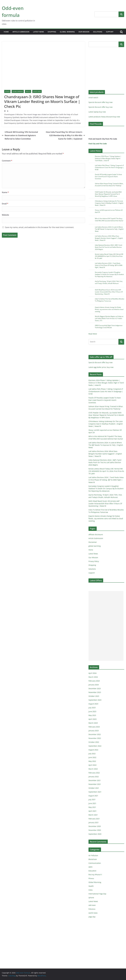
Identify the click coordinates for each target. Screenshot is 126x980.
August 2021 (93, 796)
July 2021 (92, 800)
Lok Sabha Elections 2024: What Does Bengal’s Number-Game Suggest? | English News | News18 (109, 238)
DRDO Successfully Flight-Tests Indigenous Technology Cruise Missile (109, 326)
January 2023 (94, 731)
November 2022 (95, 738)
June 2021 (92, 803)
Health (28, 91)
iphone (91, 898)
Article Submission (21, 32)
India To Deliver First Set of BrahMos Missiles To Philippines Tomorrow (110, 300)
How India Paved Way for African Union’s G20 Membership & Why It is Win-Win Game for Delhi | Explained (65, 135)
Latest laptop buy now (97, 112)
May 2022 (92, 761)
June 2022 (92, 757)
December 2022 (95, 734)
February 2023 (94, 727)
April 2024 (92, 673)
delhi (90, 867)
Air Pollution (93, 855)
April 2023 (92, 719)
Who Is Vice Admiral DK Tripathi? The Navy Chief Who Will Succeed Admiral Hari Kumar (109, 220)
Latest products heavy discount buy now (104, 117)
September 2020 (95, 834)
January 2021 (94, 822)
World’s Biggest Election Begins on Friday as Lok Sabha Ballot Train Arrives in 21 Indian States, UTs (109, 318)
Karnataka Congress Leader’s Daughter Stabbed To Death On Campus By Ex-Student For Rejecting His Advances (109, 274)
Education (92, 871)
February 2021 (94, 819)
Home (6, 32)
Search (121, 14)
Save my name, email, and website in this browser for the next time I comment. (40, 227)
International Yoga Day (97, 894)
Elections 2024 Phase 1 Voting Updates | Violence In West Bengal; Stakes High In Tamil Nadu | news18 (108, 158)
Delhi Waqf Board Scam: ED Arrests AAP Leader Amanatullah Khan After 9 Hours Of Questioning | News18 (109, 292)
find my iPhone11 (95, 875)
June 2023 (92, 711)
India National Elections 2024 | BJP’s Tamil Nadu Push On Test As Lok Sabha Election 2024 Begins (109, 247)
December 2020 (95, 826)
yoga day (92, 917)
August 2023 (93, 704)
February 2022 (94, 773)
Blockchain (93, 859)
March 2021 (93, 815)
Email (5, 204)
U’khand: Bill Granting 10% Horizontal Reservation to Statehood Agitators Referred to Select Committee (20, 135)
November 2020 (95, 830)
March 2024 (93, 677)
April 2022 (92, 765)
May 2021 (92, 807)
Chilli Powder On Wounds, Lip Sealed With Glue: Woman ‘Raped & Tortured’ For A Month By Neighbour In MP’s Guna (108, 194)
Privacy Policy (94, 561)
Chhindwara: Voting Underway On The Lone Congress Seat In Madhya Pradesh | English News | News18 (109, 203)
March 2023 (93, 723)
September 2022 (95, 746)
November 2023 (95, 692)
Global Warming (18, 91)
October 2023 (94, 696)
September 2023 (95, 700)
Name (5, 192)
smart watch (93, 98)
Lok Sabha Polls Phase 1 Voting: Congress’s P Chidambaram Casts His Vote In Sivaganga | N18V (109, 167)
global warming (67, 32)
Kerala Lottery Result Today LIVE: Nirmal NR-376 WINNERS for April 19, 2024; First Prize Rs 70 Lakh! (109, 256)
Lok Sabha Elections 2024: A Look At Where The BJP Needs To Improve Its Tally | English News (109, 229)
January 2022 (94, 777)
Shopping (52, 32)
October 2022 (94, 742)
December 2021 (95, 780)
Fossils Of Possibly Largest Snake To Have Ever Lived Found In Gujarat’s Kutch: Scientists (108, 177)
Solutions (98, 32)
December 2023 (95, 688)
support (110, 32)
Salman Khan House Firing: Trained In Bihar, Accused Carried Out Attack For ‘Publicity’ (109, 185)
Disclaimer (93, 542)
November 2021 (95, 784)
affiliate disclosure (96, 534)
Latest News (38, 32)
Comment (7, 161)
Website (5, 215)
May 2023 (92, 715)
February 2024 (94, 681)
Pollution (92, 909)
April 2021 (92, 811)
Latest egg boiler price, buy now (101, 367)
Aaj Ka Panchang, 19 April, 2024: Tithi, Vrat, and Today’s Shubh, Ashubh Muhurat (109, 282)
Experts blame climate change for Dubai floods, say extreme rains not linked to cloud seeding (109, 309)
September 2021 (95, 792)
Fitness (7, 91)
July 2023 (92, 708)
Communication (95, 863)
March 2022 (93, 769)
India (90, 890)
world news (93, 913)
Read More (93, 334)
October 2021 (94, 788)
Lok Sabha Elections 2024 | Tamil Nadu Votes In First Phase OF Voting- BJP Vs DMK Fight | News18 (109, 265)
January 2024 (94, 685)
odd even (92, 905)
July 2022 (92, 754)
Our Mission (84, 32)
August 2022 (93, 750)
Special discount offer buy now (100, 102)
